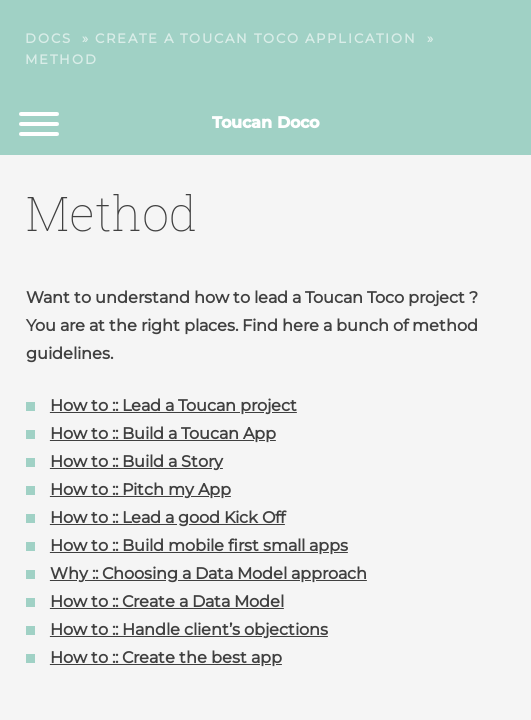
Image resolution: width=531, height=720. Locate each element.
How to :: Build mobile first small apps (199, 545)
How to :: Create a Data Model (167, 601)
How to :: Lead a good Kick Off (167, 517)
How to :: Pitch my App (140, 489)
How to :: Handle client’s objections (189, 629)
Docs (48, 38)
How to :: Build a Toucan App (163, 433)
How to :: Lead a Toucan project (173, 405)
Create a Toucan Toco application (256, 38)
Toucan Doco (265, 122)
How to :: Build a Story (136, 461)
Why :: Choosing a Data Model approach (208, 573)
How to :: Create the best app (166, 657)
